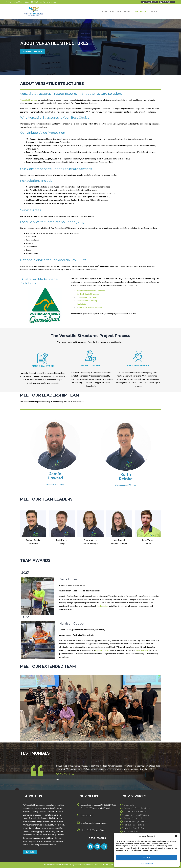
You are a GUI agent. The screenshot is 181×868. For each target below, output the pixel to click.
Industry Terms (102, 864)
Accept (147, 857)
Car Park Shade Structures (88, 294)
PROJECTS (128, 11)
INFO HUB (141, 11)
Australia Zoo (142, 650)
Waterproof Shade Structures (89, 307)
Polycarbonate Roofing (87, 301)
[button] (176, 836)
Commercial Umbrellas (87, 297)
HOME (104, 11)
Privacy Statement (147, 863)
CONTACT (153, 11)
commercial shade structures (51, 811)
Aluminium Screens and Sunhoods (91, 291)
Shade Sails (81, 304)
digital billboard (102, 650)
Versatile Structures (29, 100)
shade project (103, 606)
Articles (89, 864)
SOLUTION (116, 11)
